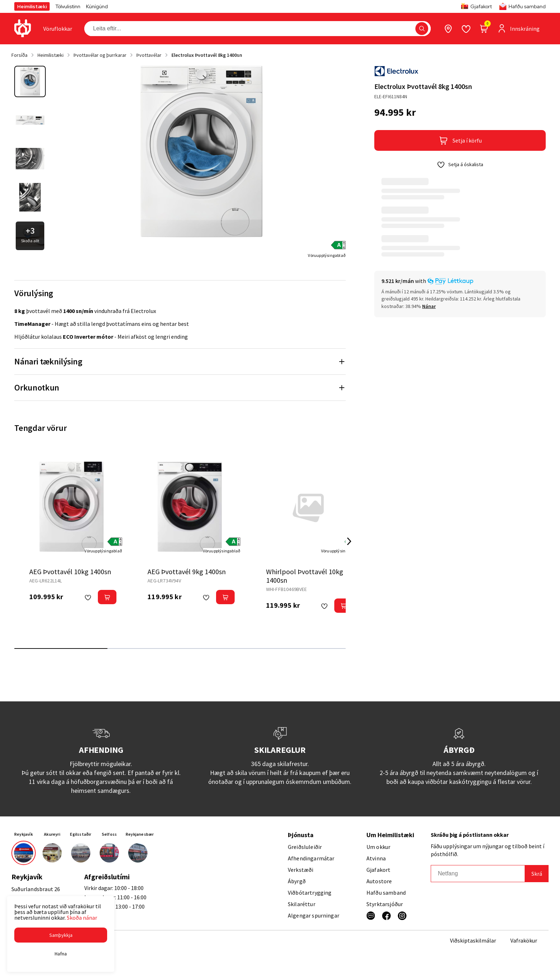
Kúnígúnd (97, 6)
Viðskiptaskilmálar (473, 940)
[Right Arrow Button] (349, 541)
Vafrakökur (524, 940)
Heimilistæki (32, 6)
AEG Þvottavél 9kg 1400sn (187, 572)
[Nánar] (429, 306)
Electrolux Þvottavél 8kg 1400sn (207, 55)
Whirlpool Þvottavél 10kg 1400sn (305, 576)
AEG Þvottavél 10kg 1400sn (70, 572)
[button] (61, 935)
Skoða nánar (82, 918)
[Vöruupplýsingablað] (327, 255)
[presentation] (58, 29)
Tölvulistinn (68, 6)
